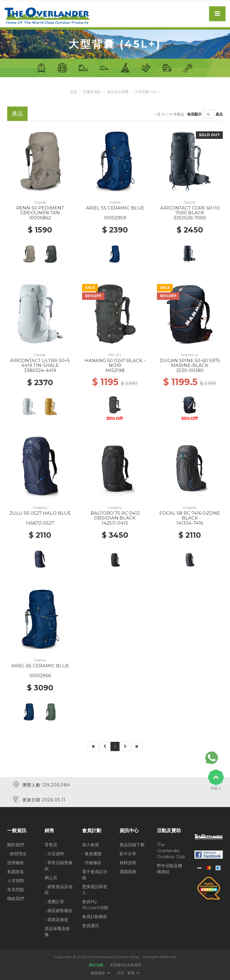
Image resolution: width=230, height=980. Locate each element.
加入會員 (90, 845)
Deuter (190, 202)
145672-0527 (40, 523)
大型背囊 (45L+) (147, 92)
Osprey (40, 202)
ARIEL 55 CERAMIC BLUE (115, 208)
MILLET (115, 355)
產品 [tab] (17, 114)
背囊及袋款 (92, 92)
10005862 (40, 218)
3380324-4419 (40, 370)
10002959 (115, 218)
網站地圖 (96, 965)
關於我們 (16, 845)
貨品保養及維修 (57, 932)
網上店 (51, 878)
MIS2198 (115, 370)
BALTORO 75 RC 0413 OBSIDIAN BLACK (115, 516)
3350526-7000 (190, 218)
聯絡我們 (16, 899)
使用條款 (16, 863)
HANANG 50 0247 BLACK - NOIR (115, 363)
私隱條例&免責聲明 (126, 965)
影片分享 (128, 854)
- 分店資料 (54, 854)
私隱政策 (16, 872)
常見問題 (16, 890)
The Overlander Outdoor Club (171, 851)
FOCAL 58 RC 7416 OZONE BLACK (190, 516)
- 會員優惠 (92, 854)
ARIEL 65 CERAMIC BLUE (40, 666)
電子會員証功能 (95, 875)
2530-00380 (190, 370)
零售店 (51, 845)
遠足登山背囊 (118, 92)
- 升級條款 (92, 863)
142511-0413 (115, 523)
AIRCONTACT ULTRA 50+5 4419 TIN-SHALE (40, 363)
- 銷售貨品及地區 (59, 890)
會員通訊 (90, 926)
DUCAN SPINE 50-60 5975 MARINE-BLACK (190, 363)
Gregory (40, 507)
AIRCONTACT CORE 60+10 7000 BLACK (190, 210)
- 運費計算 (54, 902)
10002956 (40, 676)
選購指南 (128, 872)
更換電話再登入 (95, 890)
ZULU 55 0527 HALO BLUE (40, 513)
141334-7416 (190, 523)
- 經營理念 (17, 854)
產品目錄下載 (132, 845)
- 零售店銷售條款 (59, 866)
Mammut (190, 355)
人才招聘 (16, 881)
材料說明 (128, 863)
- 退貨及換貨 (56, 920)
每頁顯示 (194, 114)
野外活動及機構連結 (170, 869)
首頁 (73, 92)
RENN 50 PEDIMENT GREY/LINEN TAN (40, 210)
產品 (219, 114)
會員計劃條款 (95, 917)
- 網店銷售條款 (59, 911)
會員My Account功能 (95, 905)
